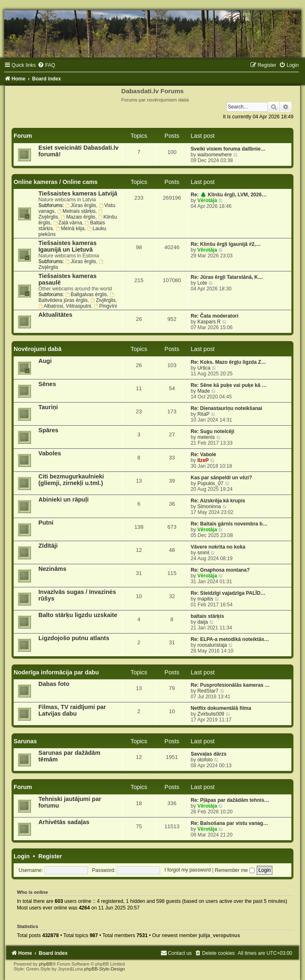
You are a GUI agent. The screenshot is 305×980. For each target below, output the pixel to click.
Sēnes (47, 384)
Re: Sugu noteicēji (213, 431)
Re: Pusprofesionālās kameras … (230, 685)
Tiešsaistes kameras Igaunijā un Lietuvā (67, 246)
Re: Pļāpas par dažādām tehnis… (230, 800)
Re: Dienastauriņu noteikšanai (226, 408)
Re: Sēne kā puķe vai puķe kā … (229, 385)
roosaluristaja (212, 645)
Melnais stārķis (77, 211)
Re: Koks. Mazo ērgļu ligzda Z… (228, 362)
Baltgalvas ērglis (86, 294)
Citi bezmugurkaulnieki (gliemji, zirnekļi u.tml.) (71, 480)
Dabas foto (54, 684)
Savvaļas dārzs (209, 754)
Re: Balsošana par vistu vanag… (229, 823)
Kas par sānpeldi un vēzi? (221, 478)
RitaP (203, 414)
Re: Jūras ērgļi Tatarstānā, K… (227, 277)
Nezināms (52, 569)
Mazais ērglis (78, 217)
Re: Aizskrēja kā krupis (218, 501)
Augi (45, 361)
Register (50, 856)
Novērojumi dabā (38, 349)
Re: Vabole (203, 455)
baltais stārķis (207, 616)
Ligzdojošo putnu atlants (74, 638)
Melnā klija (70, 229)
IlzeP (203, 460)
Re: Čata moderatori (215, 316)
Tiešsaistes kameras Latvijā (78, 193)
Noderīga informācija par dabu (56, 672)
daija (203, 622)
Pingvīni (106, 306)
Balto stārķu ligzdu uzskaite (78, 615)
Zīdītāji (48, 546)
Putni (46, 523)
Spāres (48, 430)
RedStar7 (208, 691)
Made (203, 391)
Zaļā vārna (68, 223)
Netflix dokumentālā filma (221, 708)
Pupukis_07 (210, 483)
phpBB (46, 964)
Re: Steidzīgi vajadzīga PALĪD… (228, 593)
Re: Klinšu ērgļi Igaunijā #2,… (226, 244)
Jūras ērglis (81, 205)
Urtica (204, 368)
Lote (202, 283)
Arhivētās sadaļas (64, 822)
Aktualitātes (55, 315)
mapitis (205, 599)
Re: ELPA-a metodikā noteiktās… (230, 639)
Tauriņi (48, 407)
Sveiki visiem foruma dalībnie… (228, 149)
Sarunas (25, 741)
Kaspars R (209, 322)
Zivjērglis (103, 300)
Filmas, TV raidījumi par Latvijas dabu (72, 710)
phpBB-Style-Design (105, 969)
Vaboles (50, 453)
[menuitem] (46, 65)
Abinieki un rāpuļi (64, 499)
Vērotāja (207, 200)
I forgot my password (187, 870)
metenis (206, 437)
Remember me (235, 870)
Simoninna (209, 506)
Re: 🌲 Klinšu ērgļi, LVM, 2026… (229, 195)
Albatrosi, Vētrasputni (65, 306)
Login (22, 856)
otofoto (205, 760)
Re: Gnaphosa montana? (220, 570)
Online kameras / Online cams (56, 182)
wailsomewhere (214, 155)
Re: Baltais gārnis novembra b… (229, 524)
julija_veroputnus (220, 935)
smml (203, 553)
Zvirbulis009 (211, 714)
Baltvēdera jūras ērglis (77, 298)
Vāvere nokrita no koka (218, 547)
